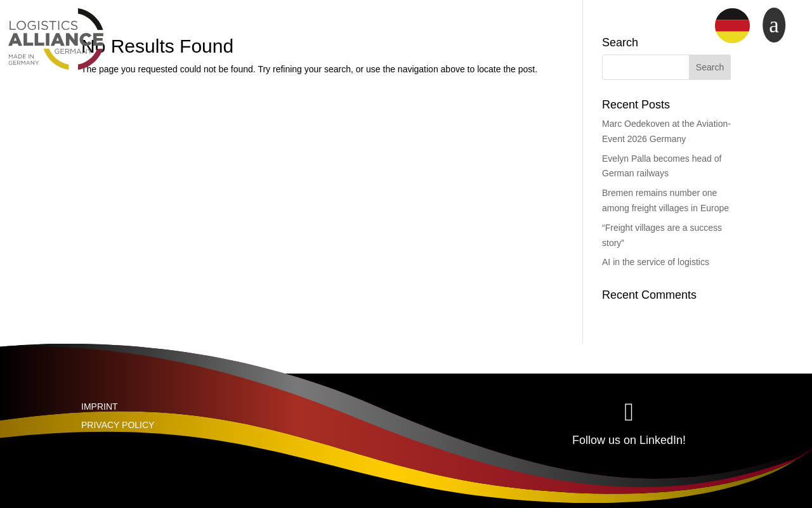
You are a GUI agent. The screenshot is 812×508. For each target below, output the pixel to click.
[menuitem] (732, 26)
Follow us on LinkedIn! (629, 440)
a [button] (774, 25)
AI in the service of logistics (656, 262)
